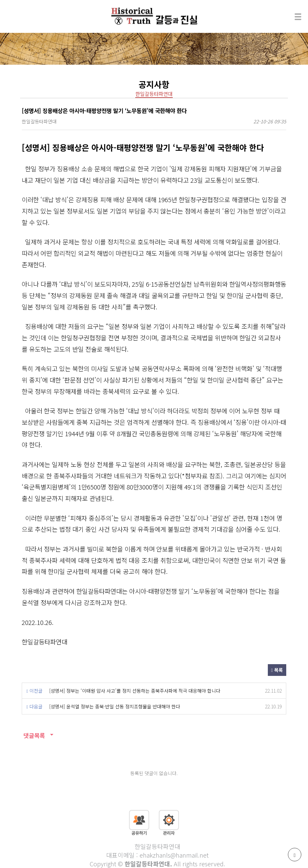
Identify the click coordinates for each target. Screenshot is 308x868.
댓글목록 (33, 735)
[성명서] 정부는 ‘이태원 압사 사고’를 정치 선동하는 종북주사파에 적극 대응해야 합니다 (135, 691)
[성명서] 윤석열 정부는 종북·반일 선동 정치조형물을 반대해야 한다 (115, 706)
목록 (277, 670)
